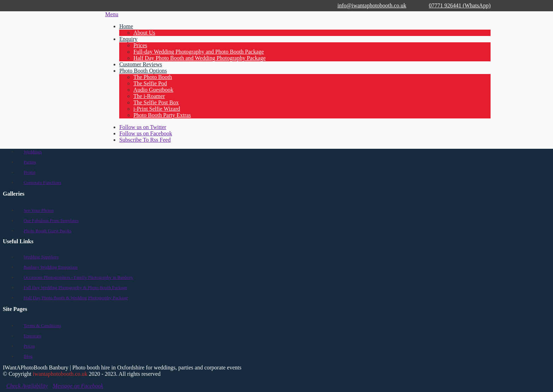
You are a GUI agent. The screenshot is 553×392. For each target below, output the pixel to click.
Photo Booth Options (143, 71)
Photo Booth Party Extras (162, 115)
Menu (112, 14)
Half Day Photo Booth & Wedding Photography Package (76, 298)
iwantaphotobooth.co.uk (60, 374)
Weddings (33, 152)
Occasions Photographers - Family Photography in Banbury (78, 277)
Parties (30, 162)
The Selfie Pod (150, 83)
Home (126, 26)
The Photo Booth (153, 77)
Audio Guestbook (153, 90)
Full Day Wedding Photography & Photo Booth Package (75, 287)
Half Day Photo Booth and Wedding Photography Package (199, 58)
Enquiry (128, 39)
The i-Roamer (149, 96)
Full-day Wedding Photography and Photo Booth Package (199, 52)
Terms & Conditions (42, 326)
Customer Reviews (141, 64)
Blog (28, 356)
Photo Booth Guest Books (47, 231)
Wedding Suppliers (41, 257)
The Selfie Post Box (156, 102)
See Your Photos (39, 210)
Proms (29, 172)
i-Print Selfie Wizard (157, 109)
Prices (140, 45)
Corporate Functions (42, 182)
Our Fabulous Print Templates (51, 220)
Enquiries (32, 336)
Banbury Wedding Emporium (51, 267)
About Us (144, 33)
